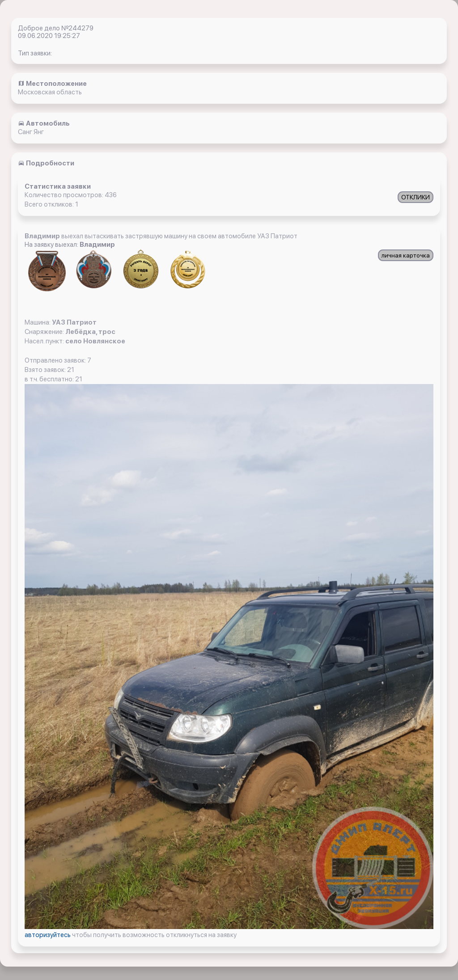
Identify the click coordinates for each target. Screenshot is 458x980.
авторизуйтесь (48, 935)
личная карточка (406, 255)
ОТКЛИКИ (416, 197)
